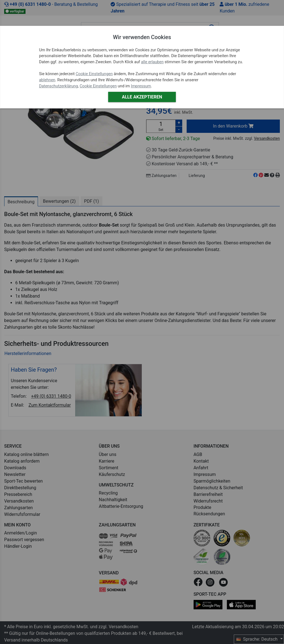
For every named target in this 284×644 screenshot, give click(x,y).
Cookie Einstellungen (94, 74)
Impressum (141, 86)
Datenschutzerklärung (59, 86)
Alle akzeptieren (142, 97)
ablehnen (47, 80)
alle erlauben (152, 62)
